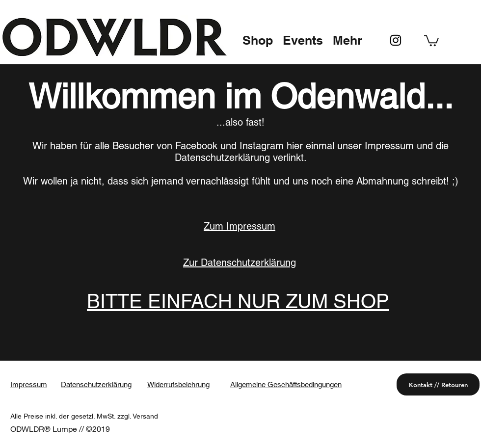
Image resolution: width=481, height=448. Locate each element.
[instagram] (396, 40)
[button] (258, 40)
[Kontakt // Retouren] (438, 384)
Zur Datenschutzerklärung (240, 263)
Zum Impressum (240, 226)
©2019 (98, 429)
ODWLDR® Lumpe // (48, 429)
